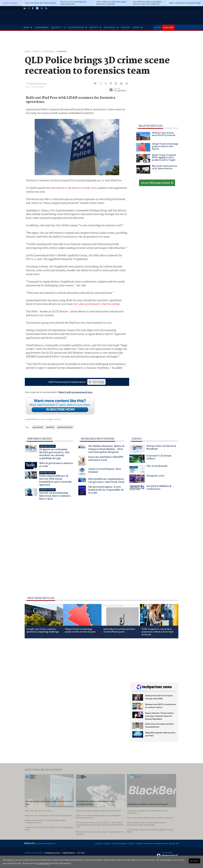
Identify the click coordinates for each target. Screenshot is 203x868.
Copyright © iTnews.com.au (35, 419)
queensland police (65, 427)
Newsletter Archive (160, 843)
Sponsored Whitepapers (98, 439)
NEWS (26, 27)
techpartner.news (52, 853)
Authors (132, 843)
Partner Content (40, 439)
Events (137, 439)
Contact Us (99, 843)
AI (65, 27)
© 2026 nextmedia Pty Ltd (45, 843)
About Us (108, 843)
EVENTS (136, 27)
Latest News (10, 3)
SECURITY (56, 27)
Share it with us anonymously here (75, 392)
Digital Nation (69, 853)
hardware (50, 427)
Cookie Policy (43, 863)
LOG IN (158, 27)
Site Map (172, 843)
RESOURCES (109, 27)
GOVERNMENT (42, 27)
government (38, 427)
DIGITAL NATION (76, 27)
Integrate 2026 (147, 479)
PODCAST (126, 27)
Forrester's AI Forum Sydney (150, 459)
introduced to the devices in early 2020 (74, 188)
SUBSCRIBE (168, 27)
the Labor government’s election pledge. (97, 304)
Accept (194, 861)
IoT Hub (81, 853)
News (37, 51)
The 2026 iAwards (148, 469)
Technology (48, 51)
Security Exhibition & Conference (150, 488)
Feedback (139, 843)
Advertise (148, 843)
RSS (178, 843)
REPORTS (94, 27)
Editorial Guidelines (120, 843)
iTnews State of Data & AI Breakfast (153, 449)
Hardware (62, 51)
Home (28, 51)
